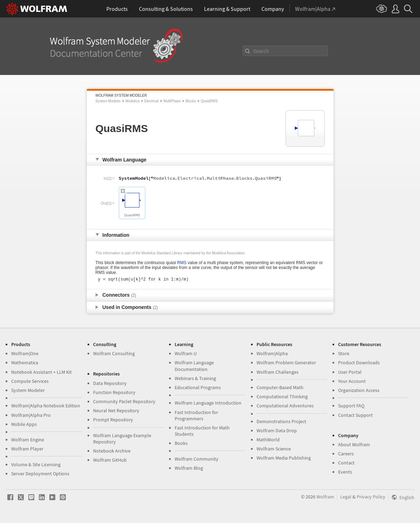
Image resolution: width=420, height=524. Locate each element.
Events (345, 473)
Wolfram (325, 498)
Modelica (133, 101)
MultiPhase (172, 101)
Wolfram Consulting (114, 354)
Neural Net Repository (116, 412)
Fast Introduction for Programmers (196, 416)
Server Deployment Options (40, 475)
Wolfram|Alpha (272, 354)
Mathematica (25, 364)
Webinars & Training (195, 379)
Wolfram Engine (28, 441)
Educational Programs (198, 388)
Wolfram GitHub (110, 461)
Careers (346, 455)
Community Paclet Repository (124, 402)
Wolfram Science (274, 450)
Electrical (151, 101)
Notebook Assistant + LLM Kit (41, 373)
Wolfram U (186, 354)
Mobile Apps (24, 425)
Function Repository (114, 393)
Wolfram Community (197, 460)
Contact (346, 464)
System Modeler (108, 101)
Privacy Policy (371, 498)
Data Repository (110, 384)
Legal (346, 498)
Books (181, 444)
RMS (182, 263)
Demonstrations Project (281, 422)
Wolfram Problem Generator (286, 364)
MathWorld (268, 441)
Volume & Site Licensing (36, 466)
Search (261, 51)
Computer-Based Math (280, 388)
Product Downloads (359, 364)
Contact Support (355, 416)
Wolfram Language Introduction (208, 404)
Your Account (352, 382)
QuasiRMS (209, 101)
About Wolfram (354, 446)
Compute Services (30, 382)
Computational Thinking (282, 398)
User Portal (350, 373)
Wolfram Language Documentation (194, 367)
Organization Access (359, 391)
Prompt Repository (113, 421)
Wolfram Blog (189, 469)
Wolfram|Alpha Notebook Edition (46, 407)
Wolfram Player (27, 450)
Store (344, 354)
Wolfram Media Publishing (284, 459)
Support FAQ (351, 407)
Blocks (191, 101)
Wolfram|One (25, 354)
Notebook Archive (112, 452)
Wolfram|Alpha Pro (31, 416)
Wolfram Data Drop (277, 432)
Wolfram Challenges (278, 373)
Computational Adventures (285, 407)
